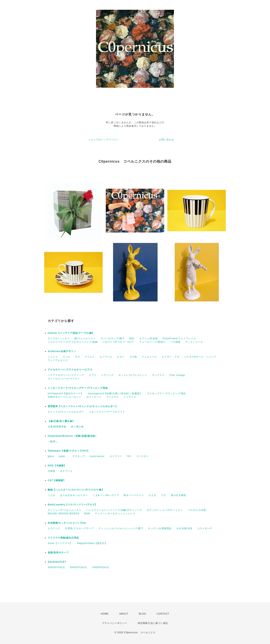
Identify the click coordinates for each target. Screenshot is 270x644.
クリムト (90, 357)
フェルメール (149, 357)
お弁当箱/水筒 (184, 528)
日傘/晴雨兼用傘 (57, 427)
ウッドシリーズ (194, 342)
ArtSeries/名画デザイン (62, 351)
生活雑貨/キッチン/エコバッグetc (67, 523)
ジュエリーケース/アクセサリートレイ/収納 (73, 342)
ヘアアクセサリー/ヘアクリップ (66, 375)
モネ (78, 357)
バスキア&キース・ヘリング (200, 357)
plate (63, 456)
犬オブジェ (66, 471)
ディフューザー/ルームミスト (65, 510)
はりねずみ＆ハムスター (74, 495)
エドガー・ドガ (171, 357)
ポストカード (94, 397)
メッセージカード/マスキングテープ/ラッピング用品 (78, 388)
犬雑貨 (52, 471)
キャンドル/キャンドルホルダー (66, 412)
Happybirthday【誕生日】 (92, 543)
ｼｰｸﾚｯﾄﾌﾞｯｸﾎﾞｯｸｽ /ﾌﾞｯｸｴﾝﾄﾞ (118, 342)
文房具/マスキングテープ (79, 528)
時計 (132, 338)
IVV (129, 456)
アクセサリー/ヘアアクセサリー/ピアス (70, 370)
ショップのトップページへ (103, 140)
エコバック (54, 528)
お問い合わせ (167, 140)
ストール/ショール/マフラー (64, 379)
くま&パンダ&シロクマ (106, 495)
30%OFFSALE (56, 567)
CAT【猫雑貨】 (57, 480)
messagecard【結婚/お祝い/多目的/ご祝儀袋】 (115, 393)
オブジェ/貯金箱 (149, 338)
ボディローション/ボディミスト (165, 510)
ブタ (164, 495)
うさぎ (52, 495)
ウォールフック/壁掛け (152, 342)
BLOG (142, 614)
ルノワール (106, 357)
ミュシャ (53, 357)
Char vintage (177, 375)
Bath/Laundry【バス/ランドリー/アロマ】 (72, 505)
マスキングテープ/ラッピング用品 (166, 393)
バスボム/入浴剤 (197, 510)
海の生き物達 (178, 495)
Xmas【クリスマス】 (60, 543)
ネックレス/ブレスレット (133, 375)
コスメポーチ (205, 528)
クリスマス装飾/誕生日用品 (63, 538)
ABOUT (124, 614)
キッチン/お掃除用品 (160, 528)
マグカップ (79, 456)
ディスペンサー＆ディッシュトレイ (115, 514)
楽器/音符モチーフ (58, 553)
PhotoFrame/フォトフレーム (179, 338)
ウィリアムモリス (58, 360)
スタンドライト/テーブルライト (107, 412)
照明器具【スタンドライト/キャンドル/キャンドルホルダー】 (83, 406)
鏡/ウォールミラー (85, 338)
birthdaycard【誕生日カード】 (65, 393)
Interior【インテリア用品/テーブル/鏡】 (71, 333)
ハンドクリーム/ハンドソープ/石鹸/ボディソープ (114, 510)
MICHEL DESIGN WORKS (64, 514)
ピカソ (121, 357)
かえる (152, 495)
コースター (142, 456)
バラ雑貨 (175, 342)
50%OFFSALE (78, 567)
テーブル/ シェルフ (59, 338)
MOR (87, 514)
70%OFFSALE (100, 567)
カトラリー (116, 456)
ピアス (93, 375)
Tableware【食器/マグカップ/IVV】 (69, 451)
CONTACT (163, 614)
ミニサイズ (130, 397)
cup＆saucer (97, 456)
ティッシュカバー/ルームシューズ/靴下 (121, 528)
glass (51, 456)
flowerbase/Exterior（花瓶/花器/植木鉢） (73, 436)
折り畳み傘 (77, 427)
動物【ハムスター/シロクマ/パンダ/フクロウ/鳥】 (76, 490)
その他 (133, 357)
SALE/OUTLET (57, 562)
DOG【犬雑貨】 (57, 466)
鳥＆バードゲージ (134, 495)
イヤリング (107, 375)
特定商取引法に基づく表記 (153, 623)
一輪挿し (53, 441)
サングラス (158, 375)
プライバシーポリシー (115, 623)
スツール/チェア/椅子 (113, 338)
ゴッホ (66, 357)
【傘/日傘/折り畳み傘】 (61, 421)
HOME (105, 614)
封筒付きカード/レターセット (65, 397)
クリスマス (112, 397)
